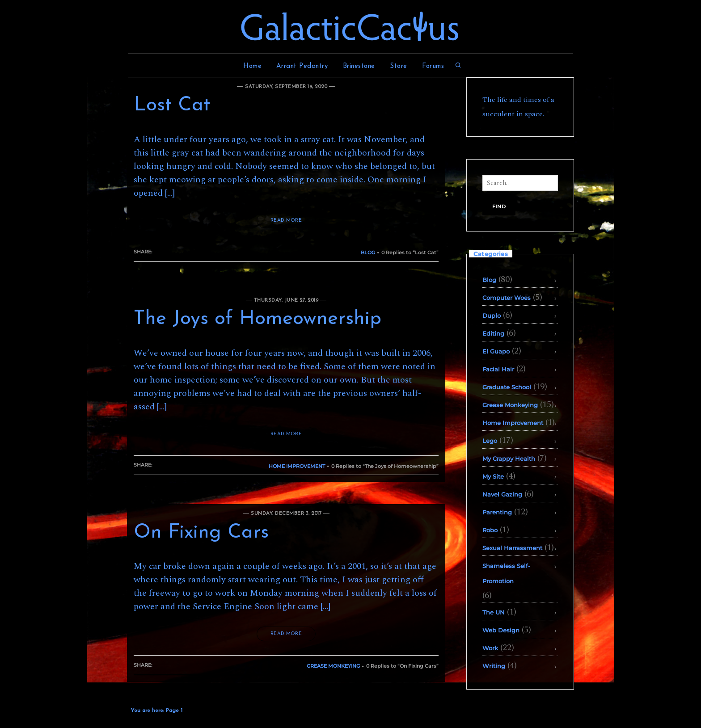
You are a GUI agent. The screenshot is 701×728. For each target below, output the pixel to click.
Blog (368, 252)
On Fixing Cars (201, 533)
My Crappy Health (509, 459)
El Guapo (496, 351)
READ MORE (286, 221)
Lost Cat (172, 105)
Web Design (501, 630)
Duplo (492, 316)
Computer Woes (507, 298)
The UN (494, 612)
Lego (490, 441)
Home (252, 66)
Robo (490, 530)
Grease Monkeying (333, 666)
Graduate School (507, 387)
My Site (493, 476)
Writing (494, 666)
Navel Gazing (502, 494)
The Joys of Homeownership (258, 319)
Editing (493, 333)
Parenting (497, 512)
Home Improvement (297, 466)
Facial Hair (498, 369)
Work (490, 648)
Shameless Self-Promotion (506, 573)
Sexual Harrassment (512, 548)
